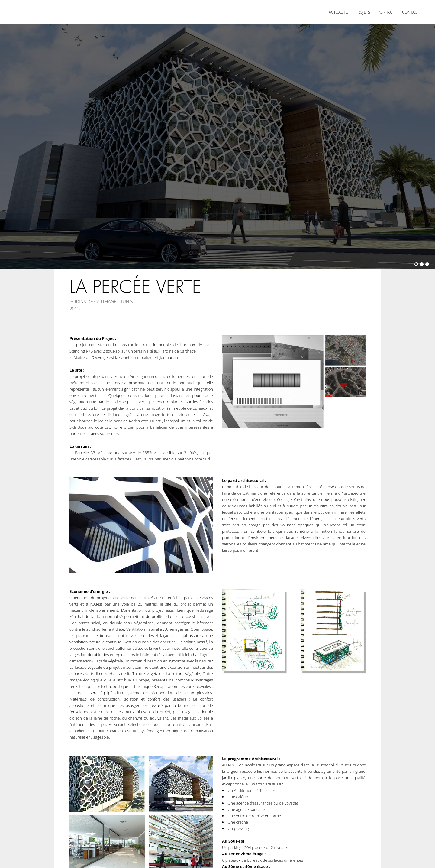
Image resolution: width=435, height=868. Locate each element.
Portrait (386, 12)
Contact (411, 12)
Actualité (338, 12)
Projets (363, 12)
